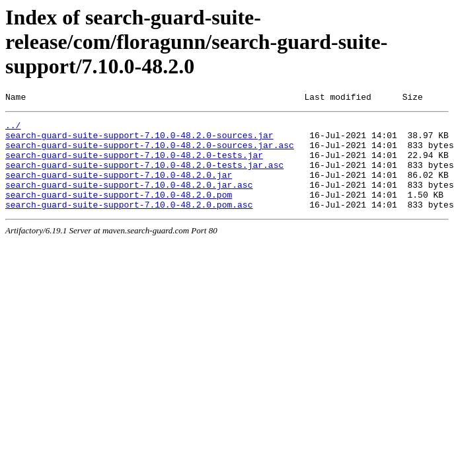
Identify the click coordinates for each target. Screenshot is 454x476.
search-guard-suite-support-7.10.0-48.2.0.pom (119, 212)
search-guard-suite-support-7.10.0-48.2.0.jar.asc (129, 200)
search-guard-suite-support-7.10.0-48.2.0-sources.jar (139, 141)
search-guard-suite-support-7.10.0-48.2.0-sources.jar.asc (150, 153)
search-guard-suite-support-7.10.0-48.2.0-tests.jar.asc (144, 177)
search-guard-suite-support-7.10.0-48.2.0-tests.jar (134, 165)
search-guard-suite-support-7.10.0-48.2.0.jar (119, 188)
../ (13, 129)
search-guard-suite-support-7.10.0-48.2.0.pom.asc (129, 224)
